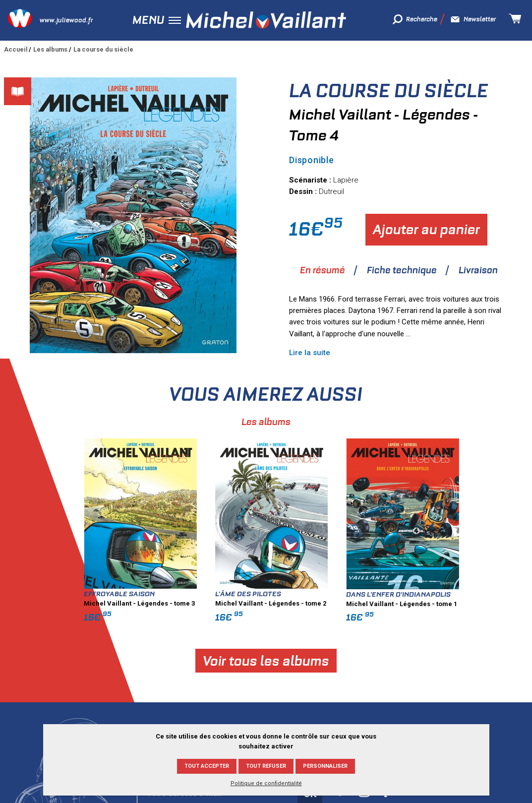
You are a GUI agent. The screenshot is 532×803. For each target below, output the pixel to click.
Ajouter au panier (426, 229)
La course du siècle (103, 49)
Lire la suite (310, 353)
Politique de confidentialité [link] (266, 783)
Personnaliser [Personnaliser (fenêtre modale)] (325, 766)
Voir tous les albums (378, 660)
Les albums (50, 49)
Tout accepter (207, 766)
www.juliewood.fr (66, 20)
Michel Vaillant (266, 20)
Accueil (16, 49)
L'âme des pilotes (360, 594)
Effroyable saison (231, 594)
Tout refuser (266, 766)
